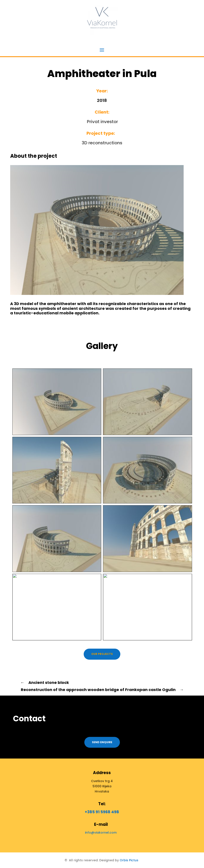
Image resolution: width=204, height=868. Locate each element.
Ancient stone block (45, 682)
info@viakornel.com (101, 833)
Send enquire (102, 742)
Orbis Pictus (129, 860)
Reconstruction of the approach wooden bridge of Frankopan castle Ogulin (102, 690)
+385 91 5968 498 (102, 812)
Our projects (102, 654)
